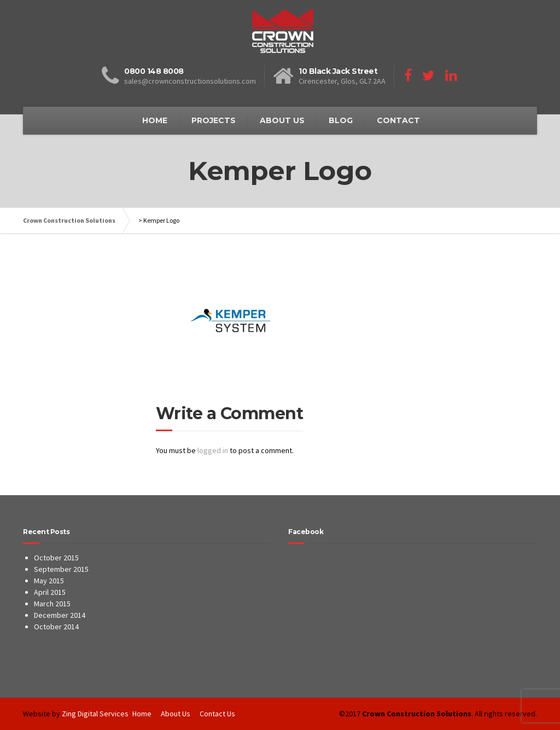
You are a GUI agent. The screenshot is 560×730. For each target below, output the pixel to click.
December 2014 (60, 615)
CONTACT (398, 120)
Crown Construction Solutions (69, 220)
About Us (176, 714)
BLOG (341, 120)
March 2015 (52, 604)
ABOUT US (282, 120)
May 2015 (49, 581)
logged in (213, 450)
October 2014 (56, 627)
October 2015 (56, 558)
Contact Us (217, 714)
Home (142, 714)
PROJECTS (214, 120)
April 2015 (50, 592)
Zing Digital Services (95, 714)
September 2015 (61, 569)
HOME (155, 120)
